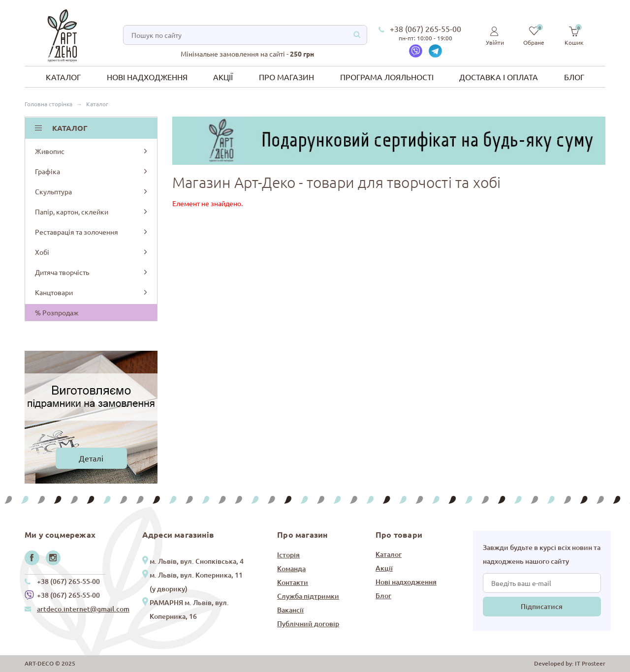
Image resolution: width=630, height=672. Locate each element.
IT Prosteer (590, 663)
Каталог (63, 77)
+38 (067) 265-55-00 (425, 29)
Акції (223, 77)
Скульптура (92, 191)
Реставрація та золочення (92, 232)
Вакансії (290, 610)
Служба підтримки (308, 596)
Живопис (92, 151)
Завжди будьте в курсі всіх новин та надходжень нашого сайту (542, 554)
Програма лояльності (387, 77)
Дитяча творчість (92, 272)
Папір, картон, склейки (92, 212)
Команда (291, 568)
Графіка (92, 171)
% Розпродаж (57, 312)
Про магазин (286, 77)
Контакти (293, 582)
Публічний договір (308, 624)
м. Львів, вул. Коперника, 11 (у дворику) (196, 582)
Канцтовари (92, 292)
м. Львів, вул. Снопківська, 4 (197, 561)
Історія (288, 555)
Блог (574, 77)
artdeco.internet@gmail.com (83, 609)
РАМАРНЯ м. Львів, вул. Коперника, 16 (189, 609)
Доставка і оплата (499, 77)
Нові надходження (147, 77)
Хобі (92, 252)
